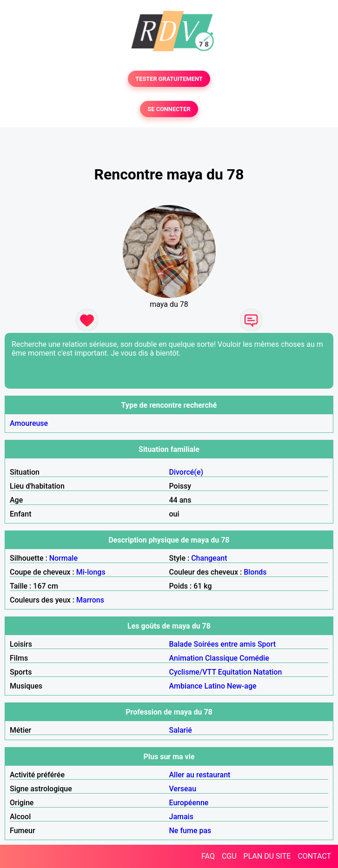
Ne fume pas (190, 831)
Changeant (209, 558)
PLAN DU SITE (267, 856)
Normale (63, 558)
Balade (181, 644)
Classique (221, 658)
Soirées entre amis (225, 644)
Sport (267, 644)
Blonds (255, 572)
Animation (186, 658)
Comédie (254, 658)
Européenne (189, 803)
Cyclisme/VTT (193, 672)
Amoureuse (29, 423)
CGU (229, 856)
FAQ (208, 856)
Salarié (181, 730)
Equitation (235, 672)
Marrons (90, 600)
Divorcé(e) (186, 472)
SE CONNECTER (169, 109)
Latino (215, 686)
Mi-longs (91, 572)
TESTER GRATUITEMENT (169, 79)
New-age (242, 686)
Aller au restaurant (200, 775)
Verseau (183, 789)
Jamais (181, 817)
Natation (268, 672)
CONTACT (314, 856)
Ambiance (186, 686)
